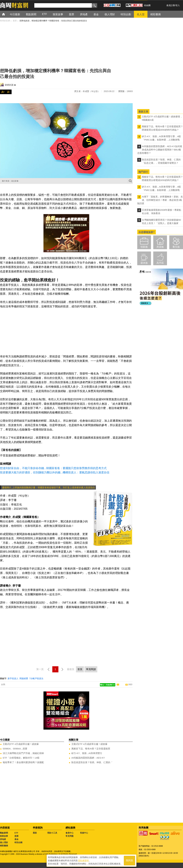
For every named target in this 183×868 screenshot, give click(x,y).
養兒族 (176, 247)
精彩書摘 (4, 846)
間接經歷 (24, 678)
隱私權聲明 (83, 861)
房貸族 (160, 247)
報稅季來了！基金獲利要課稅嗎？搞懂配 (23, 762)
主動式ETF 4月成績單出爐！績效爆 (21, 744)
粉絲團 (147, 5)
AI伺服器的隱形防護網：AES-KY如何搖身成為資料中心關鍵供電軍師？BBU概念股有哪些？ (160, 150)
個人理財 (4, 842)
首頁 (6, 14)
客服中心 (84, 833)
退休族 (144, 263)
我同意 (129, 861)
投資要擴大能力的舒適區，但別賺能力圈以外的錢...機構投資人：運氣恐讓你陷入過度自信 (55, 472)
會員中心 (70, 833)
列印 (130, 684)
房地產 (3, 839)
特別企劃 (18, 842)
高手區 (160, 263)
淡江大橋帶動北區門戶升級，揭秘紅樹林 (23, 753)
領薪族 (144, 247)
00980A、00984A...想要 (15, 749)
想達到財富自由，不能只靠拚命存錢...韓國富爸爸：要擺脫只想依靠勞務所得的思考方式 (53, 468)
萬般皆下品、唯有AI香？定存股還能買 (91, 749)
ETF (16, 833)
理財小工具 (52, 833)
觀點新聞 (4, 833)
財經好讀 (9, 85)
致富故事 (4, 836)
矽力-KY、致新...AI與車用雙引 (87, 753)
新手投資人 (13, 678)
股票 (16, 836)
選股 (35, 833)
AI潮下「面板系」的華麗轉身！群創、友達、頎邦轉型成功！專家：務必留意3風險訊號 (160, 200)
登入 (178, 5)
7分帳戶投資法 (36, 678)
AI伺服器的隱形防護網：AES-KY (88, 758)
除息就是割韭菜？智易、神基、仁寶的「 (92, 762)
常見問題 (70, 836)
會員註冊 (171, 5)
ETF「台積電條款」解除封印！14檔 (21, 758)
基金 (16, 839)
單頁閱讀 (91, 669)
